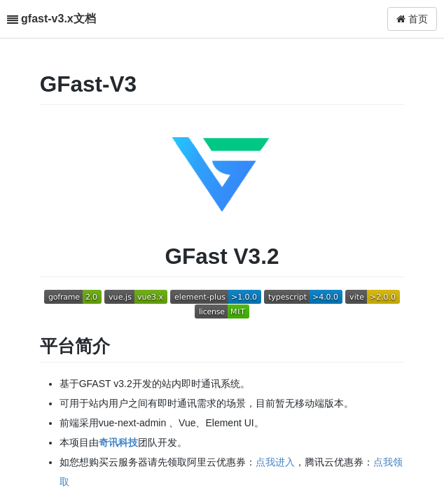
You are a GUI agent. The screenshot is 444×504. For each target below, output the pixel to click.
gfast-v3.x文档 (58, 19)
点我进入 (275, 462)
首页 (412, 19)
